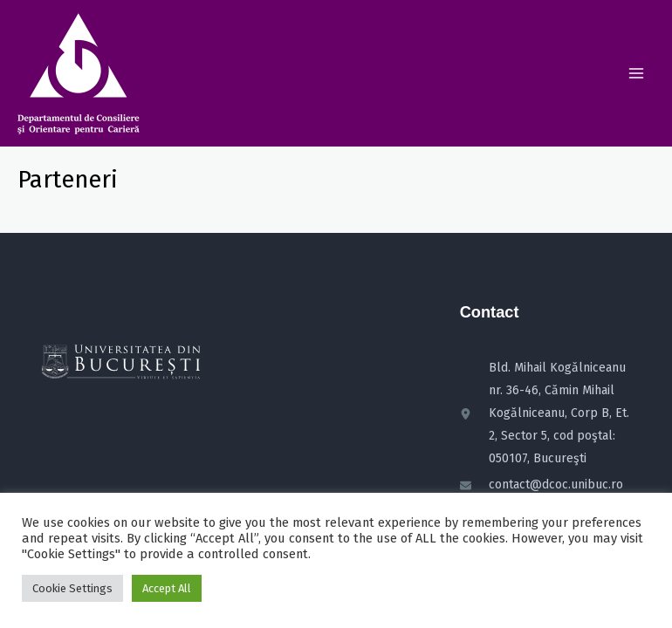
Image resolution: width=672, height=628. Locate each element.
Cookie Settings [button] (72, 588)
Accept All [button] (167, 588)
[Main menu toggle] (636, 73)
